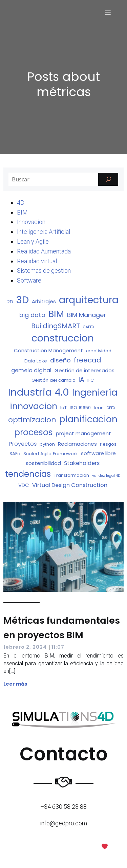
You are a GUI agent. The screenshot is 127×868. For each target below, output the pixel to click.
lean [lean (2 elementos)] (99, 408)
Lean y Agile (33, 241)
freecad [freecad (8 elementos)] (88, 360)
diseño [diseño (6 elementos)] (60, 360)
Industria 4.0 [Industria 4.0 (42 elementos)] (39, 392)
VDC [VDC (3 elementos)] (24, 485)
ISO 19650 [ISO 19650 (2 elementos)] (80, 408)
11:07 (58, 647)
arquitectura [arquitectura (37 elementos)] (89, 300)
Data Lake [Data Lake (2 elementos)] (36, 361)
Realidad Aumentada (44, 251)
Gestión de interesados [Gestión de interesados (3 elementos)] (84, 370)
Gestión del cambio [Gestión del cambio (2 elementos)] (54, 380)
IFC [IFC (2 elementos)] (91, 380)
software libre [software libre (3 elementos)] (98, 453)
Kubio (84, 856)
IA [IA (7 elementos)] (81, 380)
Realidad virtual (37, 261)
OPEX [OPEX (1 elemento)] (111, 408)
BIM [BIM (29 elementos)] (56, 314)
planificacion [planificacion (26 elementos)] (88, 419)
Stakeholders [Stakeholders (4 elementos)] (82, 463)
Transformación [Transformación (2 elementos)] (71, 475)
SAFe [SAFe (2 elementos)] (15, 454)
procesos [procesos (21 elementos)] (34, 432)
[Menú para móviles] (108, 13)
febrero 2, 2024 (25, 647)
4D (21, 203)
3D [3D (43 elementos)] (23, 300)
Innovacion (31, 222)
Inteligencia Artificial (44, 232)
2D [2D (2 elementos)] (10, 302)
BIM (22, 212)
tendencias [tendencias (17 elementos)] (28, 474)
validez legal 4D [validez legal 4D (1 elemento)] (106, 476)
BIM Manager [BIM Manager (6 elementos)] (87, 315)
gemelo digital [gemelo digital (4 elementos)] (31, 370)
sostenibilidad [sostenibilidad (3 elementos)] (43, 463)
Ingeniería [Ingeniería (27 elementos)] (95, 392)
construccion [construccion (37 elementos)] (63, 338)
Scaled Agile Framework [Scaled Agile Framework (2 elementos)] (51, 454)
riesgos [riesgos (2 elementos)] (108, 444)
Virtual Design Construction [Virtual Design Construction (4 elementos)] (70, 485)
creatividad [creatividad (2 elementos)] (99, 351)
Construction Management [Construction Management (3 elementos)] (48, 350)
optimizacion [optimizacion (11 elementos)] (32, 420)
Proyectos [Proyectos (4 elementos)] (23, 444)
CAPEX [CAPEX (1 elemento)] (89, 327)
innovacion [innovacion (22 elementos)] (34, 406)
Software (29, 280)
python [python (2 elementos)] (47, 444)
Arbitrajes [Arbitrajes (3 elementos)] (44, 301)
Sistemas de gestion (44, 271)
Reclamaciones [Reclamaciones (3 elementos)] (77, 444)
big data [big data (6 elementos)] (32, 315)
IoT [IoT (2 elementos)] (63, 408)
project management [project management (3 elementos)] (83, 433)
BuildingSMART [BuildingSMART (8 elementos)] (56, 326)
